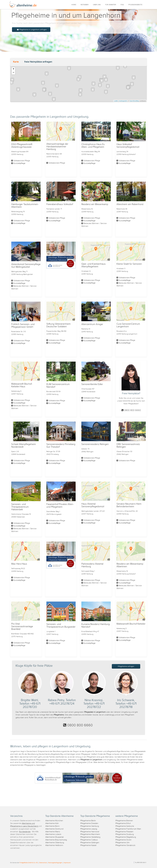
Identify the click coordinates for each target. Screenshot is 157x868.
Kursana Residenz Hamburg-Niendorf (96, 626)
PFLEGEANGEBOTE (135, 5)
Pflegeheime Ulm (122, 843)
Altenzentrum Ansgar (92, 324)
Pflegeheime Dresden (89, 823)
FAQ (122, 5)
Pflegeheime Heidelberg (90, 837)
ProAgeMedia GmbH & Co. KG (29, 863)
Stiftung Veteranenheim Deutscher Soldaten (58, 325)
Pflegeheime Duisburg (125, 834)
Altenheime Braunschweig (56, 840)
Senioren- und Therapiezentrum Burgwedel (61, 626)
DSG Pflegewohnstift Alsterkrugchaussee (22, 146)
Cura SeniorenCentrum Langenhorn (128, 325)
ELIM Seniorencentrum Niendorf (58, 386)
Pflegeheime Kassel (88, 845)
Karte (16, 62)
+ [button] (13, 69)
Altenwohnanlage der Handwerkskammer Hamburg (57, 147)
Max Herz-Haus (19, 564)
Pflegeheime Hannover (90, 832)
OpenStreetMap (134, 101)
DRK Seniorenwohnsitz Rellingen (128, 446)
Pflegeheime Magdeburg (126, 837)
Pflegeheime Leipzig (89, 829)
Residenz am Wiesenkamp (95, 204)
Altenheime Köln (52, 823)
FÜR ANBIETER (111, 5)
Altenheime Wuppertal (54, 837)
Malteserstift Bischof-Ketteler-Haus (22, 385)
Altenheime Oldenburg (55, 843)
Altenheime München (54, 821)
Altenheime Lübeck (53, 834)
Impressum (67, 863)
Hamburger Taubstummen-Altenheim (25, 206)
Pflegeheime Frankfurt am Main (128, 829)
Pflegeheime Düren (123, 840)
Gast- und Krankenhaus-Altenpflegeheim (94, 265)
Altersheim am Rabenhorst (130, 204)
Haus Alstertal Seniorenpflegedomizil (93, 505)
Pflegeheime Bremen (124, 821)
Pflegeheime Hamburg (90, 826)
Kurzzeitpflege (19, 163)
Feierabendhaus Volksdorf (60, 204)
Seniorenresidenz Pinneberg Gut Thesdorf (61, 446)
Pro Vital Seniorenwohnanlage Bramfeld (22, 626)
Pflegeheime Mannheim (90, 834)
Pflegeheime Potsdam (124, 832)
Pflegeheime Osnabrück (125, 845)
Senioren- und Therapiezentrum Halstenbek (20, 507)
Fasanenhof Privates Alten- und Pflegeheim (60, 506)
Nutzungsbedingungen (55, 863)
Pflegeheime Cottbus (89, 840)
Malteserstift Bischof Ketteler (131, 624)
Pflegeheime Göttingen (90, 843)
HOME (74, 5)
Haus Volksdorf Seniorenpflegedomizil (128, 146)
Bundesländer (25, 832)
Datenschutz (43, 863)
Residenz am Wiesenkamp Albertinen (130, 565)
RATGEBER (85, 5)
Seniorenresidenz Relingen (95, 444)
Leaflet (116, 101)
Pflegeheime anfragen (126, 666)
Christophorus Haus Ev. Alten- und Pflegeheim (93, 146)
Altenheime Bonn (52, 826)
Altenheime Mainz (53, 832)
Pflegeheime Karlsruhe (125, 826)
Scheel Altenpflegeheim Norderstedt (24, 446)
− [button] (13, 73)
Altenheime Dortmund (54, 829)
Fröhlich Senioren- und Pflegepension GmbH (23, 326)
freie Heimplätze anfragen (38, 62)
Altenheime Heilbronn (54, 845)
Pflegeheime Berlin (88, 821)
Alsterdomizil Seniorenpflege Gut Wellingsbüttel (26, 266)
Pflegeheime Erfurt (123, 823)
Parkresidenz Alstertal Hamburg (92, 565)
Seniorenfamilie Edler (92, 384)
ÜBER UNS (97, 5)
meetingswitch (123, 101)
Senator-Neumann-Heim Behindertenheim (129, 505)
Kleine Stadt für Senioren (129, 264)
